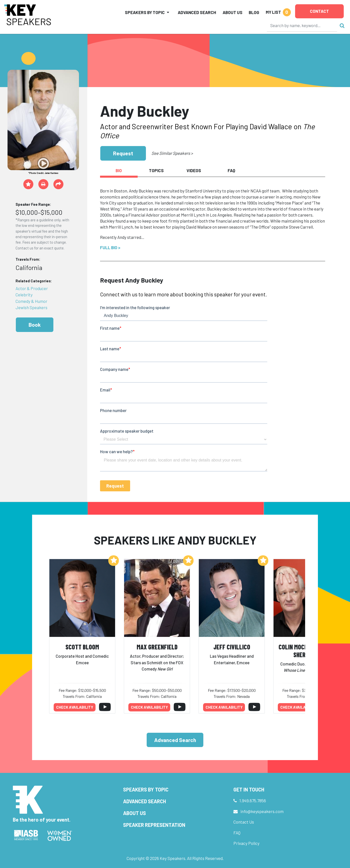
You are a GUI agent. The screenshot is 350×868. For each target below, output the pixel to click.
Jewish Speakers (31, 307)
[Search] (302, 25)
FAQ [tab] (231, 170)
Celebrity (24, 295)
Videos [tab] (194, 170)
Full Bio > (110, 247)
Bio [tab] (119, 170)
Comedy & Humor (31, 301)
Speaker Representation (154, 825)
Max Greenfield (157, 647)
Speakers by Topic (146, 789)
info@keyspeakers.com (262, 811)
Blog (254, 12)
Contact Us (244, 822)
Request (123, 153)
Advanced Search (197, 12)
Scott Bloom (82, 647)
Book (35, 325)
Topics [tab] (156, 170)
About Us (233, 12)
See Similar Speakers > (172, 153)
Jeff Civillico (232, 647)
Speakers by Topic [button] (145, 12)
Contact (319, 11)
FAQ (237, 833)
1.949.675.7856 (253, 800)
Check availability (75, 707)
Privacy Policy (246, 843)
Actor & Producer (32, 288)
